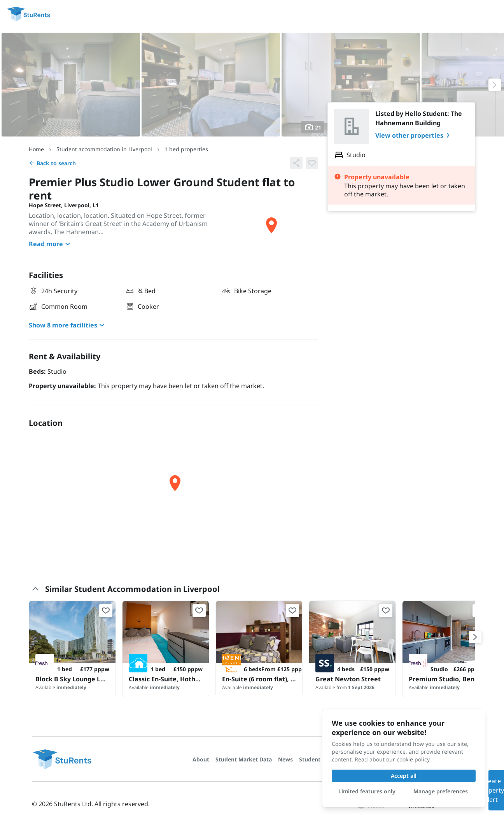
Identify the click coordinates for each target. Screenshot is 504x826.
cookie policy (413, 759)
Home (36, 149)
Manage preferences (441, 791)
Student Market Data (244, 759)
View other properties (414, 135)
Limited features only (367, 791)
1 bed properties (186, 149)
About (201, 759)
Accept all (404, 776)
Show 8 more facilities (68, 325)
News (285, 759)
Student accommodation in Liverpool (104, 149)
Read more (51, 244)
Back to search (52, 163)
